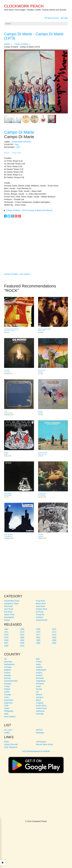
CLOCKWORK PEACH (24, 6)
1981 (38, 637)
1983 (6, 640)
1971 (6, 632)
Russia (39, 689)
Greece (7, 673)
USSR (7, 692)
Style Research (11, 747)
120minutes (41, 742)
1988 (22, 643)
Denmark (40, 678)
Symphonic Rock (11, 604)
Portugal (8, 667)
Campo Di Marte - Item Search (17, 274)
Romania (40, 684)
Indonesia (40, 711)
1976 (22, 635)
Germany (8, 662)
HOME (7, 44)
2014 (22, 646)
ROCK (7, 153)
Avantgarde (9, 617)
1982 (54, 637)
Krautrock (40, 615)
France (39, 662)
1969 (38, 629)
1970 (54, 629)
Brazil (38, 700)
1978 (54, 635)
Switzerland (41, 670)
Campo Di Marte (21, 44)
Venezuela (9, 700)
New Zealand (10, 717)
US (37, 692)
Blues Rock (41, 604)
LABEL (7, 733)
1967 (6, 629)
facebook (40, 733)
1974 (54, 632)
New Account (52, 18)
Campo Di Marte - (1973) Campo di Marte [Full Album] (29, 210)
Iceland (39, 667)
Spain (39, 664)
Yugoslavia (41, 681)
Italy (17, 144)
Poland (7, 689)
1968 (22, 629)
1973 (18, 147)
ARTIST (39, 730)
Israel (38, 686)
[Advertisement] (36, 241)
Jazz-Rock (9, 609)
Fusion (7, 620)
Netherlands (9, 664)
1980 (22, 637)
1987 (6, 643)
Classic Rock (42, 609)
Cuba (6, 697)
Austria (39, 673)
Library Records (11, 744)
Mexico (39, 695)
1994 (6, 646)
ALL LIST (8, 730)
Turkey (7, 686)
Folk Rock (8, 606)
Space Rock (9, 615)
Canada (7, 695)
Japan (7, 708)
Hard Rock (41, 606)
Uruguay (40, 703)
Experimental (42, 620)
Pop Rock (8, 612)
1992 (54, 643)
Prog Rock (17, 153)
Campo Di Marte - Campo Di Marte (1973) (34, 36)
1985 (38, 640)
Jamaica (40, 697)
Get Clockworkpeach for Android (36, 764)
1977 (38, 635)
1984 (22, 640)
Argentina (8, 703)
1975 (6, 635)
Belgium (8, 670)
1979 (6, 637)
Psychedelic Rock (12, 601)
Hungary (8, 684)
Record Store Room (45, 744)
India (6, 714)
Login (64, 18)
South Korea (41, 708)
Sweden (8, 675)
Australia (40, 714)
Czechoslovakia (11, 681)
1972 (22, 632)
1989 (38, 643)
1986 (54, 640)
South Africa (41, 706)
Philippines (9, 711)
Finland (39, 675)
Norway (7, 678)
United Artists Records (21, 142)
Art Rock (40, 612)
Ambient (40, 617)
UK (5, 659)
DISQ (6, 742)
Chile (6, 706)
